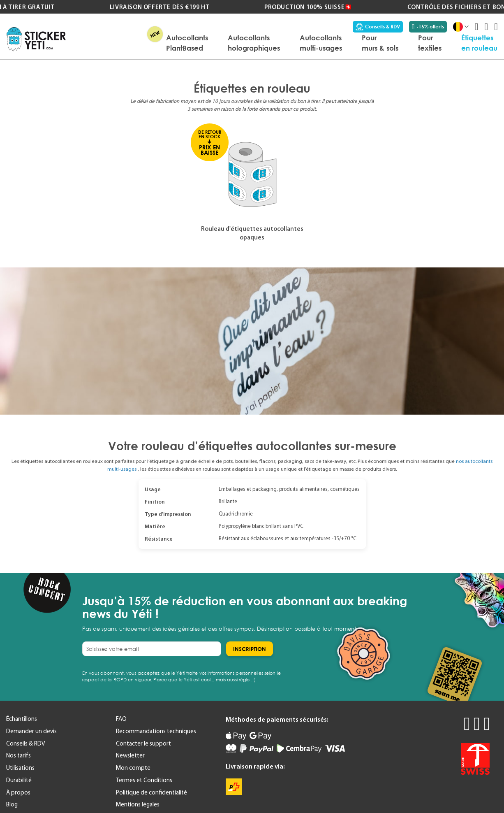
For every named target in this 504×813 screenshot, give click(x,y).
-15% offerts (428, 27)
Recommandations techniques (156, 731)
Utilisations (20, 768)
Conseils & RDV (378, 27)
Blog (12, 804)
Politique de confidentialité (151, 792)
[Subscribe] (250, 649)
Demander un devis (31, 731)
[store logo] (36, 39)
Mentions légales (138, 804)
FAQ (121, 719)
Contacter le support (143, 743)
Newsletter (130, 755)
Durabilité (19, 780)
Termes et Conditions (144, 780)
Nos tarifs (18, 755)
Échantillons (22, 719)
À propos (18, 792)
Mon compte (133, 768)
